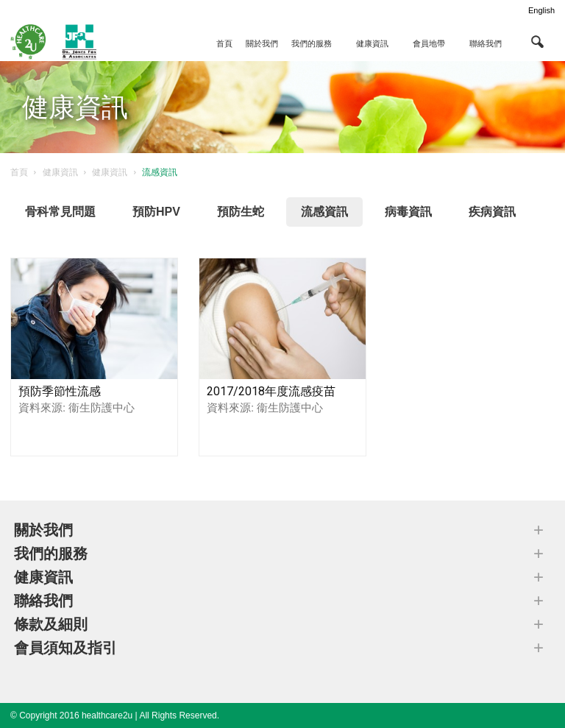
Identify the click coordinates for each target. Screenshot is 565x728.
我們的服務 (312, 43)
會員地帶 (429, 43)
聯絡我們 (486, 43)
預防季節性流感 (60, 391)
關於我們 (262, 43)
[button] (537, 41)
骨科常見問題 (60, 212)
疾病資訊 (492, 212)
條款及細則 (51, 624)
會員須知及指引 (65, 648)
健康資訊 (372, 43)
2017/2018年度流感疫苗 (271, 391)
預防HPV (156, 212)
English (541, 10)
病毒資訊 (408, 212)
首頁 (224, 43)
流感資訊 (324, 212)
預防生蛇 (241, 212)
